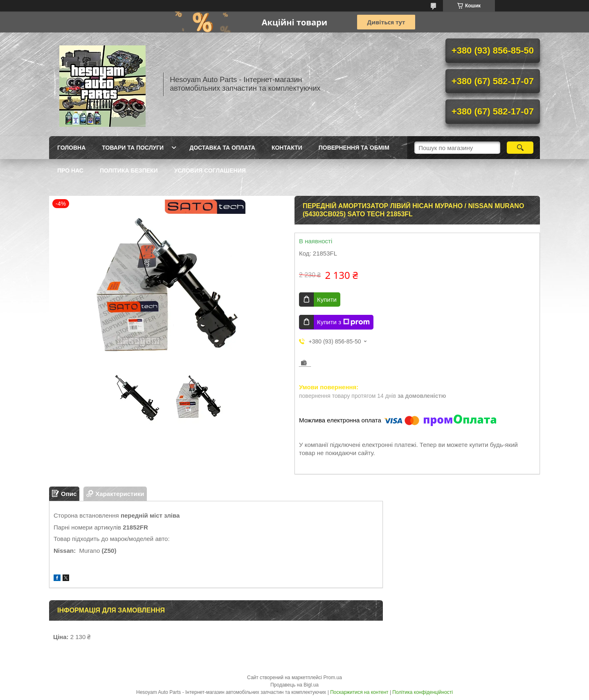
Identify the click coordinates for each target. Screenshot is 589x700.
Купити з (343, 322)
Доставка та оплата (222, 148)
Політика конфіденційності (423, 692)
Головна (71, 148)
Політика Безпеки (129, 171)
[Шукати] (520, 148)
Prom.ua (333, 678)
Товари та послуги (133, 148)
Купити (327, 300)
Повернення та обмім (354, 148)
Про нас (70, 171)
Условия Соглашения (210, 171)
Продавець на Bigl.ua (294, 685)
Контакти (287, 148)
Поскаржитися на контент (359, 692)
